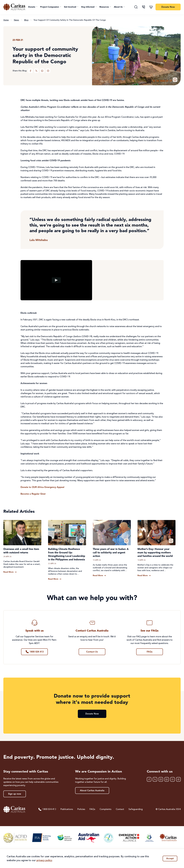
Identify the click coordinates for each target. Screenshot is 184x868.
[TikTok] (178, 779)
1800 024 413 (47, 809)
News (16, 20)
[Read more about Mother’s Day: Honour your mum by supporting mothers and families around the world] (144, 576)
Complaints (105, 809)
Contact (120, 809)
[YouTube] (173, 779)
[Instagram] (48, 71)
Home (6, 20)
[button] (33, 7)
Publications (67, 809)
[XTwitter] (36, 71)
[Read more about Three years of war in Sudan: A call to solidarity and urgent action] (99, 576)
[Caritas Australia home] (14, 7)
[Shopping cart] (151, 7)
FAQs (92, 809)
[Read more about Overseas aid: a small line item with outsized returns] (10, 572)
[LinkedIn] (42, 71)
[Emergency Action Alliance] (129, 838)
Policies (81, 809)
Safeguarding (136, 809)
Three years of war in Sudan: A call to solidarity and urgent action (111, 553)
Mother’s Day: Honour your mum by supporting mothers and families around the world (155, 553)
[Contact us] (143, 7)
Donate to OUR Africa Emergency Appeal (42, 487)
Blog (26, 20)
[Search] (136, 7)
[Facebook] (30, 71)
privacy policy (44, 860)
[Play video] (56, 280)
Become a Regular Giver (33, 494)
